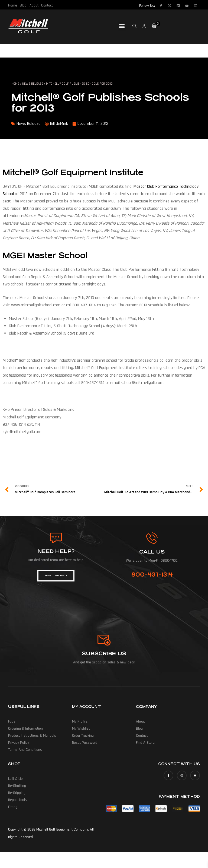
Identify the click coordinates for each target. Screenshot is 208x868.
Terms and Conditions (25, 750)
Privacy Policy (19, 743)
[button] (122, 26)
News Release (33, 84)
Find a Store (145, 743)
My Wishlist (81, 729)
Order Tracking (83, 736)
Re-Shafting (17, 786)
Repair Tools (17, 800)
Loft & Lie (15, 779)
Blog (23, 5)
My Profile (80, 721)
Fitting (13, 807)
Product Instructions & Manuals (32, 736)
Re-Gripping (17, 793)
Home (13, 5)
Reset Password (85, 743)
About (34, 5)
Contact (47, 5)
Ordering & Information (25, 729)
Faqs (12, 721)
